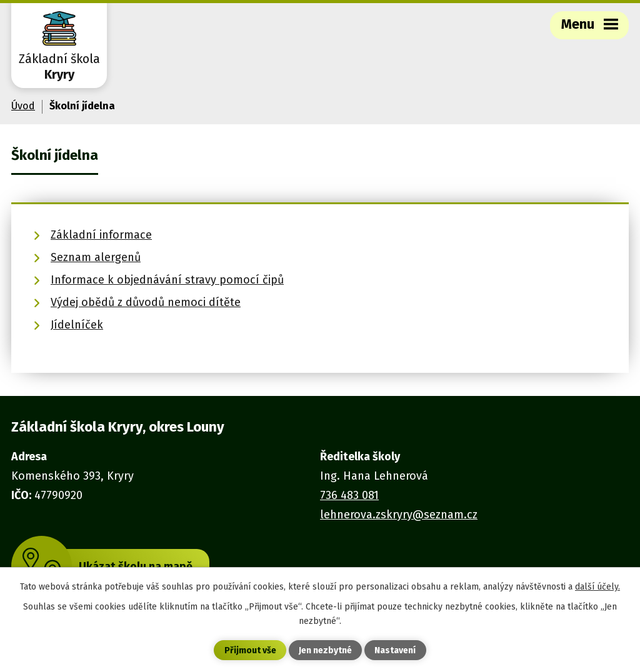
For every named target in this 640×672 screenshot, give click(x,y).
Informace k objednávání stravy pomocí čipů (167, 280)
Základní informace (101, 235)
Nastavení (395, 650)
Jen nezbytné (325, 650)
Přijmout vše (250, 650)
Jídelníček (77, 325)
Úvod (23, 106)
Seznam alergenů (96, 257)
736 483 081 (349, 495)
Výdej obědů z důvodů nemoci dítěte (146, 302)
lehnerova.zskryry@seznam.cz (399, 515)
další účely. (597, 587)
